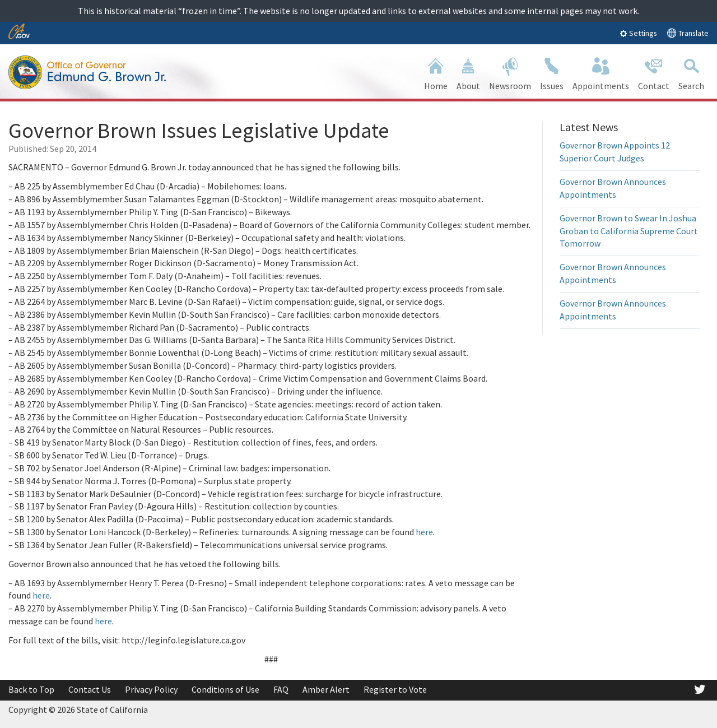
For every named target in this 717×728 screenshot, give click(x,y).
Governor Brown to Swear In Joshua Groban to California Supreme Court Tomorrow (629, 231)
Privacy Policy (151, 689)
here (424, 532)
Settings (638, 33)
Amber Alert (326, 689)
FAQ (281, 689)
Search (691, 73)
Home (436, 73)
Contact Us (90, 689)
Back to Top (31, 689)
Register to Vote (395, 689)
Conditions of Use (225, 689)
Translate (688, 33)
